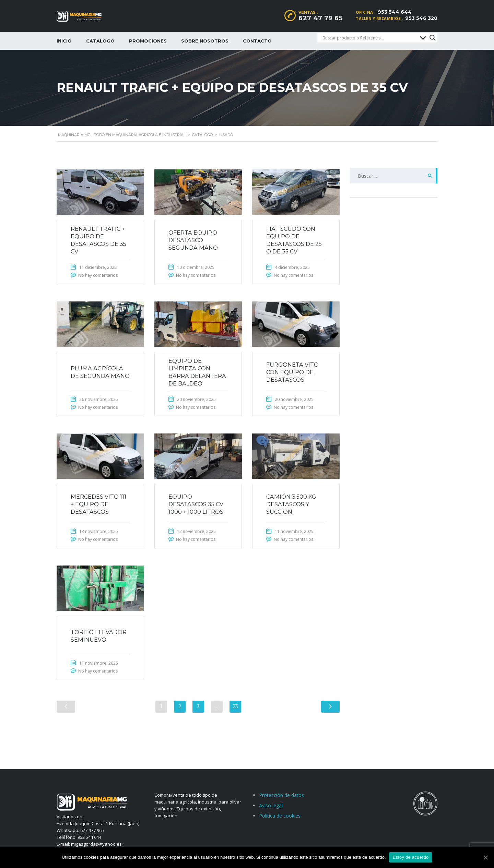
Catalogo (100, 41)
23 (235, 707)
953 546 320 (421, 18)
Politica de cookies (280, 816)
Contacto (257, 41)
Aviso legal (271, 805)
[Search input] (369, 38)
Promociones (148, 41)
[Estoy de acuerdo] (485, 857)
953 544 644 (395, 12)
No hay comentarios (98, 275)
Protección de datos (281, 795)
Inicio (64, 41)
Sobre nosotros (205, 41)
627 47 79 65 (320, 18)
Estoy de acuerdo (411, 857)
